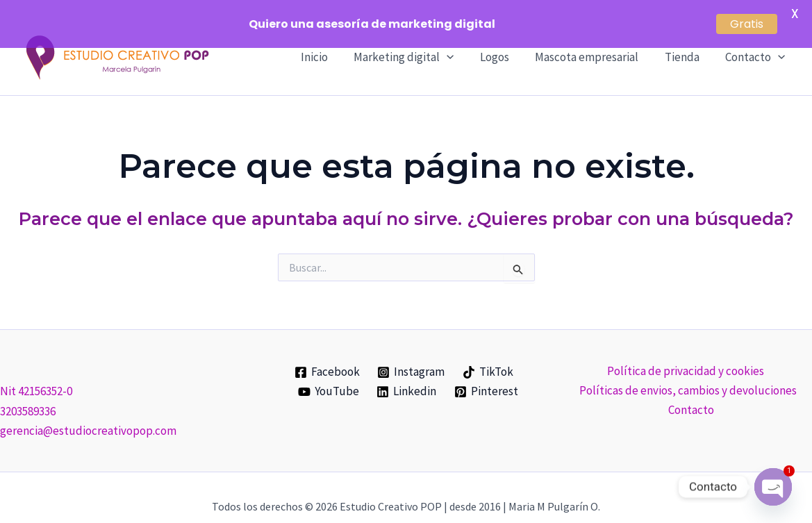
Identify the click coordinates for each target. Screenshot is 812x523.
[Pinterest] (486, 373)
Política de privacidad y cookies (686, 352)
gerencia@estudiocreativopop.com (88, 412)
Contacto (691, 391)
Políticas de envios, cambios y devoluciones (688, 372)
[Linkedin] (407, 373)
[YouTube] (329, 373)
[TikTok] (488, 354)
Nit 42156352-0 (36, 373)
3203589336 (28, 392)
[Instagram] (412, 354)
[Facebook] (327, 354)
